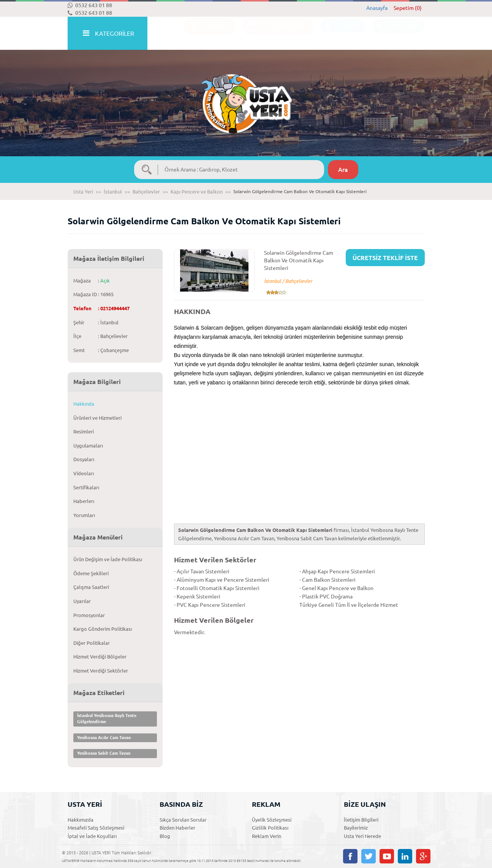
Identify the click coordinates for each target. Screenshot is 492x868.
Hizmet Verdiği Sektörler (101, 671)
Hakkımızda (81, 820)
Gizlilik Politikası (270, 828)
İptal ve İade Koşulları (92, 836)
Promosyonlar (89, 615)
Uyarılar (82, 601)
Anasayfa (377, 8)
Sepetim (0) (408, 8)
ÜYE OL (339, 34)
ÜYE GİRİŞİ (395, 34)
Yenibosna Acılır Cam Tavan (104, 738)
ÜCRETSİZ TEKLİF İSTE (385, 258)
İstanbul (113, 192)
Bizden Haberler (177, 828)
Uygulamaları (88, 446)
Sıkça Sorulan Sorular (183, 820)
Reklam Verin (267, 836)
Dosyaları (84, 459)
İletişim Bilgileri (361, 820)
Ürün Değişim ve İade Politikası (108, 559)
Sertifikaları (86, 487)
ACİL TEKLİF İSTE (274, 34)
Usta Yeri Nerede (362, 836)
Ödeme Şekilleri (91, 573)
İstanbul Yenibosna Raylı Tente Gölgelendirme (107, 719)
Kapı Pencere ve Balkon (197, 192)
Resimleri (84, 432)
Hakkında (84, 404)
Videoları (84, 473)
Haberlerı (84, 501)
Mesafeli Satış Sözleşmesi (96, 828)
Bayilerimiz (356, 828)
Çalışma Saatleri (91, 587)
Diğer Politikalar (92, 643)
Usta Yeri (83, 192)
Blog (165, 836)
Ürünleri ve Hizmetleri (97, 418)
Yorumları (84, 515)
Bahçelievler (146, 192)
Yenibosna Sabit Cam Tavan (104, 753)
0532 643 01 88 (90, 5)
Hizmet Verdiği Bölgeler (100, 657)
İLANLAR (206, 34)
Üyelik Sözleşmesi (272, 820)
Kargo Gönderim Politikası (103, 629)
